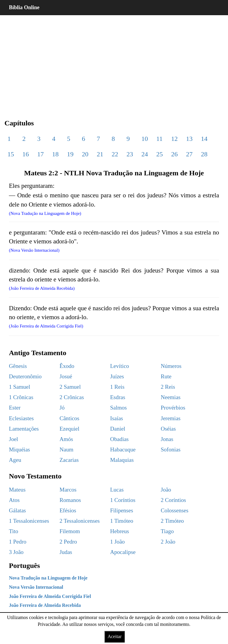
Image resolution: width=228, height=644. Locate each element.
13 (189, 139)
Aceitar (114, 636)
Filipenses (122, 510)
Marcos (68, 490)
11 (159, 139)
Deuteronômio (25, 376)
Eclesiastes (21, 418)
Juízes (117, 376)
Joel (14, 439)
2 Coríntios (173, 500)
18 (55, 154)
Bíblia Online (24, 7)
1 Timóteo (122, 521)
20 (85, 154)
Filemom (70, 531)
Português (24, 566)
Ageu (15, 460)
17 (40, 154)
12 (174, 139)
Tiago (167, 531)
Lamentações (24, 429)
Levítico (120, 366)
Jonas (167, 439)
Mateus (17, 490)
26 (174, 154)
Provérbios (173, 408)
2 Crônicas (72, 397)
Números (171, 366)
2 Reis (168, 387)
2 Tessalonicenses (80, 521)
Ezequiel (69, 429)
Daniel (118, 429)
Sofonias (171, 449)
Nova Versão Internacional (36, 587)
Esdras (118, 397)
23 (130, 154)
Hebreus (120, 531)
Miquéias (19, 449)
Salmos (118, 408)
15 (11, 154)
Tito (14, 531)
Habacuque (123, 449)
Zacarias (69, 460)
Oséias (168, 429)
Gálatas (17, 510)
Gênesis (18, 366)
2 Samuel (70, 387)
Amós (66, 439)
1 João (117, 542)
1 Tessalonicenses (29, 521)
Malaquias (122, 460)
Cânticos (70, 418)
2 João (168, 542)
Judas (66, 552)
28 (204, 154)
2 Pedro (68, 542)
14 (204, 139)
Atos (14, 500)
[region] (114, 62)
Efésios (68, 510)
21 (100, 154)
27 (189, 154)
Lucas (117, 490)
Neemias (171, 397)
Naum (66, 449)
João (166, 490)
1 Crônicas (21, 397)
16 (26, 154)
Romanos (70, 500)
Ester (15, 408)
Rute (166, 376)
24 (145, 154)
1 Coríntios (123, 500)
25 (160, 154)
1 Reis (117, 387)
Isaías (117, 418)
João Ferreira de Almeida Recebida (45, 605)
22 (115, 154)
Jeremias (171, 418)
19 (70, 154)
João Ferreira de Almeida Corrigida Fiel (50, 596)
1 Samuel (19, 387)
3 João (16, 552)
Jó (62, 408)
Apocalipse (123, 552)
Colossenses (175, 510)
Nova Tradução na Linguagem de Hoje (48, 578)
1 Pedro (18, 542)
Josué (66, 376)
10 (145, 139)
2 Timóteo (172, 521)
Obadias (119, 439)
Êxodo (67, 366)
